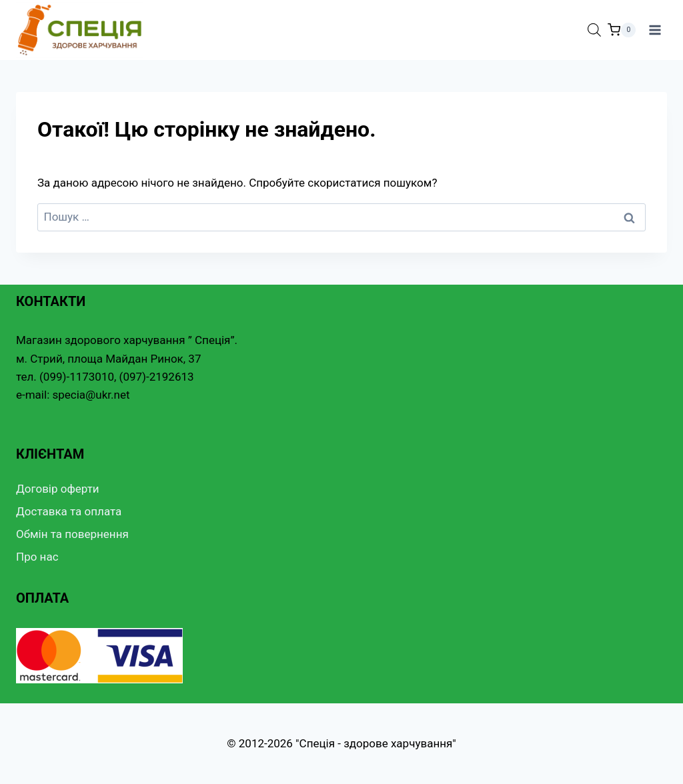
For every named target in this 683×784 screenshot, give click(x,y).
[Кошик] (622, 30)
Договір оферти (58, 489)
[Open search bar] (594, 30)
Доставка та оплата (69, 511)
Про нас (37, 557)
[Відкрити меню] (655, 30)
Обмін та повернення (72, 534)
